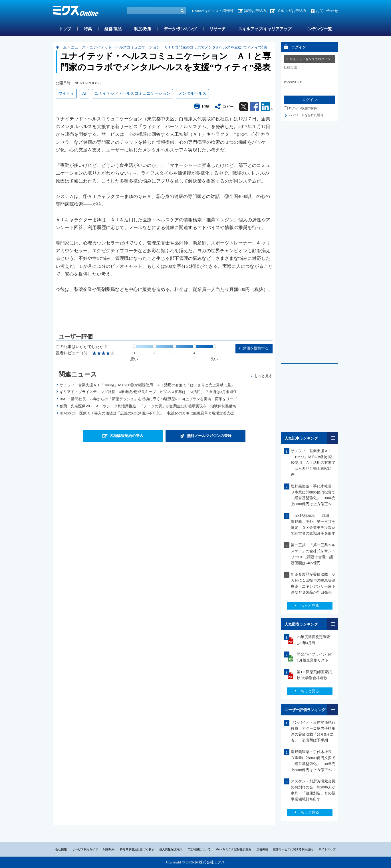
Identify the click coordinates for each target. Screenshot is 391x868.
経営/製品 (113, 29)
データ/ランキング (180, 29)
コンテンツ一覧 (318, 29)
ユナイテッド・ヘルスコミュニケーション (132, 93)
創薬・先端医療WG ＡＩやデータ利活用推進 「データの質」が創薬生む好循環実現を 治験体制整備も (148, 406)
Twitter (244, 107)
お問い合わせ (327, 11)
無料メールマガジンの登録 (209, 436)
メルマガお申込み (292, 11)
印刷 (206, 107)
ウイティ (66, 93)
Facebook (255, 107)
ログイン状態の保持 (303, 108)
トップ (65, 29)
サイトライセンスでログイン (310, 59)
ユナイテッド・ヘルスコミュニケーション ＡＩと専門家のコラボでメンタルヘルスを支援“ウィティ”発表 (179, 47)
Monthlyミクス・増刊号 (214, 11)
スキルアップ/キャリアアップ (265, 29)
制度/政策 (143, 29)
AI (84, 93)
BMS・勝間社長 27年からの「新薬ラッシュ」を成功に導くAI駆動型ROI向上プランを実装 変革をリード (149, 399)
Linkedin (267, 107)
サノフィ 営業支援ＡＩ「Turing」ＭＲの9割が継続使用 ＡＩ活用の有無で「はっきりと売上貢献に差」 (147, 385)
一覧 (333, 438)
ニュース (78, 47)
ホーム (61, 47)
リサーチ (217, 29)
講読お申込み (255, 11)
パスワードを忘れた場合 (306, 115)
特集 (88, 29)
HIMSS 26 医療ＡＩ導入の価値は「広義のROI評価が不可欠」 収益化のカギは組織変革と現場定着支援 (147, 413)
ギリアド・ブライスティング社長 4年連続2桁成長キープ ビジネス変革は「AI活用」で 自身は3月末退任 (148, 392)
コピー (228, 107)
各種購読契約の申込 (126, 436)
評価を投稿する (256, 348)
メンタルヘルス (192, 93)
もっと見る (263, 376)
